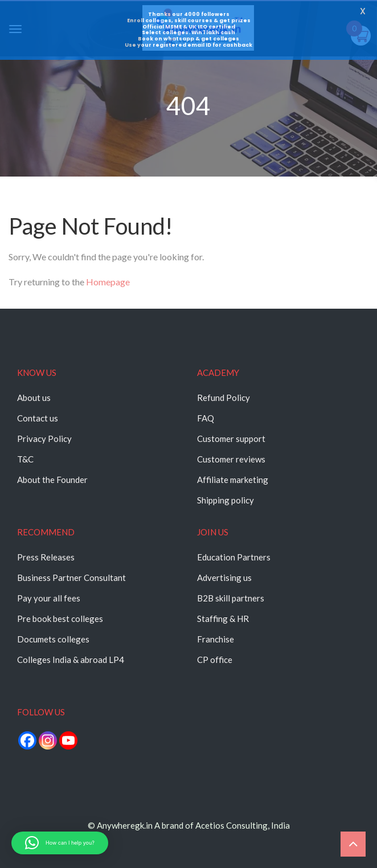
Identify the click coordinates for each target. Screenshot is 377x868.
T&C (25, 459)
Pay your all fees (49, 598)
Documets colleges (53, 639)
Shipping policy (226, 500)
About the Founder (52, 480)
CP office (215, 660)
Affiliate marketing (233, 480)
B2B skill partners (231, 598)
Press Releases (46, 557)
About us (34, 398)
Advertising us (224, 578)
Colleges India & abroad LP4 (71, 660)
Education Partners (234, 557)
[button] (60, 843)
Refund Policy (224, 398)
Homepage (108, 282)
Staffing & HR (223, 619)
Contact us (38, 418)
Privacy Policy (44, 439)
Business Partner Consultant (71, 578)
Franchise (216, 639)
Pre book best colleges (60, 619)
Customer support (231, 439)
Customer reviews (231, 459)
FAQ (206, 418)
